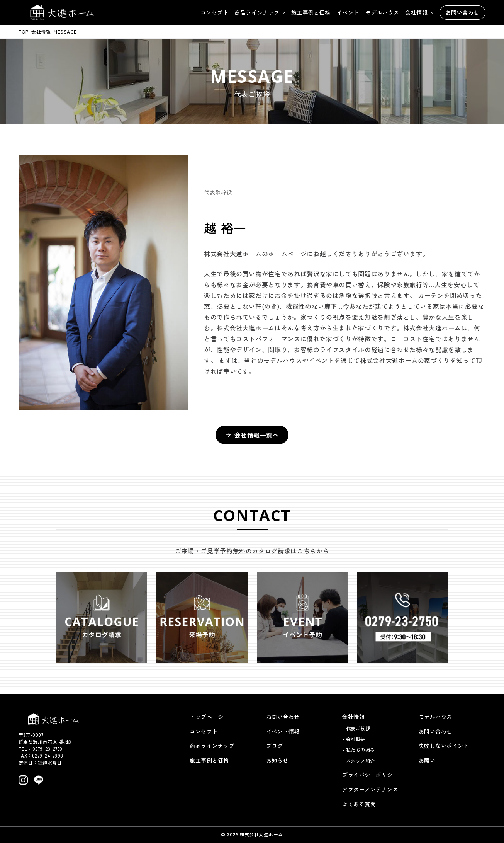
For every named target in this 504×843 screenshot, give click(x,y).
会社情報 (41, 32)
